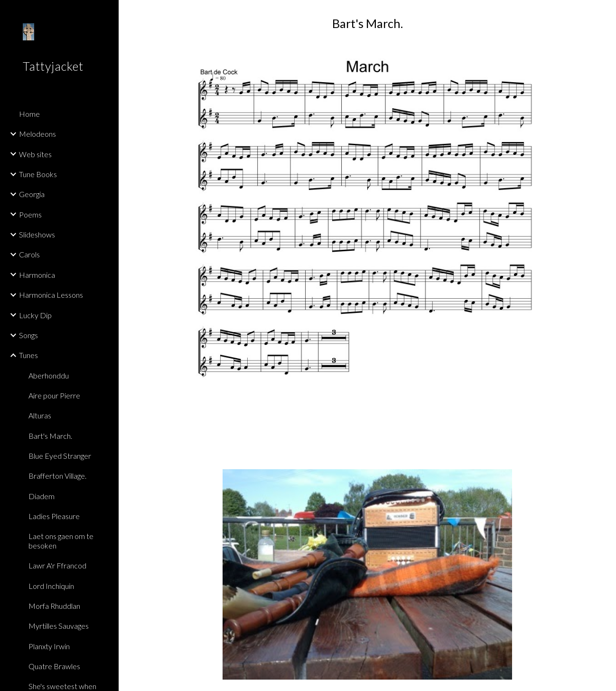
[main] (367, 24)
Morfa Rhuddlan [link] (54, 606)
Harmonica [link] (37, 275)
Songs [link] (28, 335)
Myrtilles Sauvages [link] (59, 626)
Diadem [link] (42, 496)
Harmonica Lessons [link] (51, 295)
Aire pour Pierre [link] (54, 395)
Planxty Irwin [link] (49, 646)
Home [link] (29, 114)
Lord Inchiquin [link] (51, 586)
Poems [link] (30, 214)
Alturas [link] (40, 415)
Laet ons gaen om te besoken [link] (61, 540)
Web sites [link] (35, 154)
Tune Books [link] (38, 174)
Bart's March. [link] (50, 436)
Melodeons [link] (37, 134)
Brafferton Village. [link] (57, 476)
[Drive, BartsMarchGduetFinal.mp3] (367, 426)
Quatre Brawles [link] (54, 666)
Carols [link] (29, 254)
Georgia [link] (32, 194)
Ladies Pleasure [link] (54, 516)
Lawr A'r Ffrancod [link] (57, 565)
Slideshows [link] (37, 234)
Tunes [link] (28, 355)
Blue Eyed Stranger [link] (60, 456)
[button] (605, 13)
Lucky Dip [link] (35, 315)
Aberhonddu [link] (49, 375)
